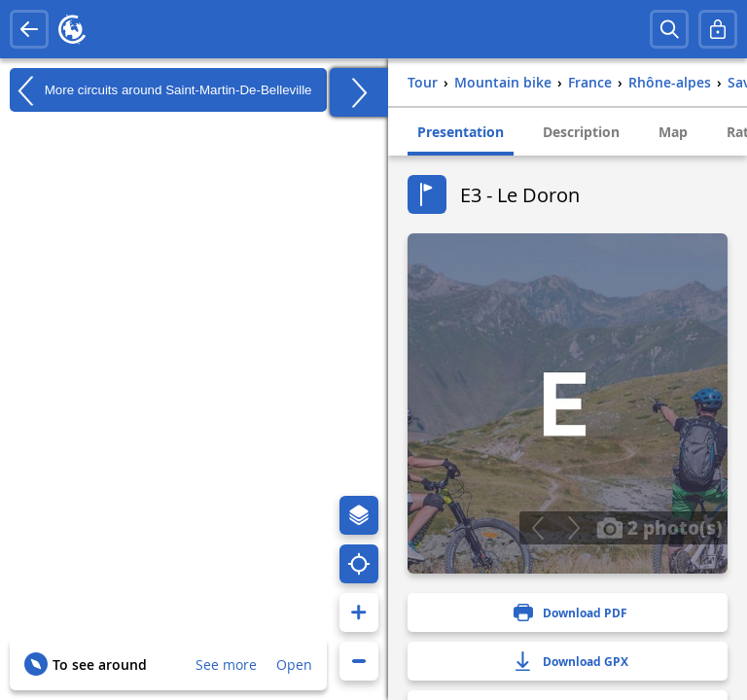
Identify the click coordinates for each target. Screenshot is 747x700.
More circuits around (161, 90)
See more (226, 665)
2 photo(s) (659, 527)
